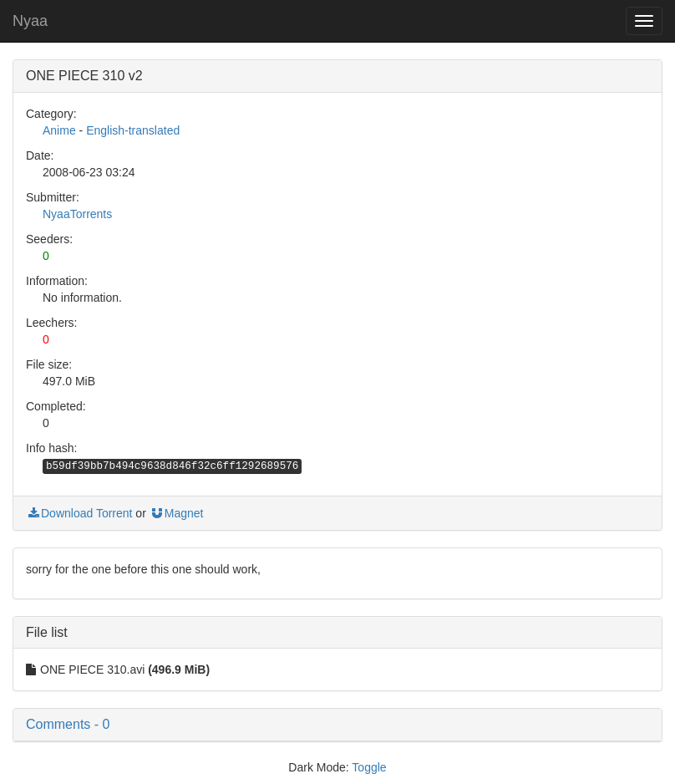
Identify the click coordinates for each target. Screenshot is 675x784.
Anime (59, 130)
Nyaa (30, 21)
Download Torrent (79, 513)
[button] (337, 725)
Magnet (177, 513)
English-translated (133, 130)
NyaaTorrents (77, 214)
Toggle (369, 767)
